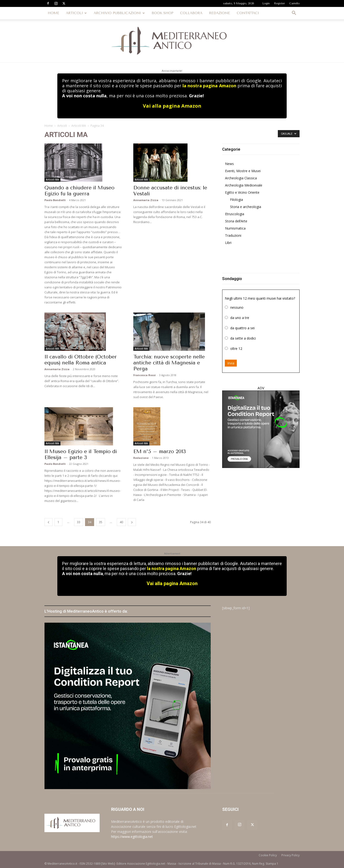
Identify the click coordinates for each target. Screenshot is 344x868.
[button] (294, 14)
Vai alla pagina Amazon (172, 106)
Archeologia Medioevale (244, 185)
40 (121, 522)
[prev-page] (48, 522)
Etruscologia (235, 214)
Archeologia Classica (241, 178)
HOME (54, 13)
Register (279, 3)
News (229, 164)
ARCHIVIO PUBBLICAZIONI (119, 13)
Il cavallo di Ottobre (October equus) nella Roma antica (81, 360)
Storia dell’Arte (236, 221)
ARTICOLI (76, 13)
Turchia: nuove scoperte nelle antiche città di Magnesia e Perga (169, 363)
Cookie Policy (268, 855)
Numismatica (235, 228)
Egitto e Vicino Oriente (242, 192)
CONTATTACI (248, 13)
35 (101, 522)
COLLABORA (191, 13)
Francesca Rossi (145, 375)
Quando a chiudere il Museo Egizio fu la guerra (79, 191)
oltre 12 (236, 349)
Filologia (236, 200)
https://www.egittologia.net (132, 837)
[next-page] (132, 522)
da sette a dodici (243, 338)
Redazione (141, 458)
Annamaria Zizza (146, 200)
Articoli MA (79, 126)
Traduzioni (233, 235)
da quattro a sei (242, 328)
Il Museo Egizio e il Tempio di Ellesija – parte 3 (81, 454)
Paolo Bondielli (55, 200)
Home (49, 126)
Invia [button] (231, 363)
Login (266, 3)
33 (79, 522)
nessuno (237, 307)
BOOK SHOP (163, 13)
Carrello (294, 3)
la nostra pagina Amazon (209, 86)
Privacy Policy (290, 855)
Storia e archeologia (246, 207)
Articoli (62, 126)
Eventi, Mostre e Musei (243, 171)
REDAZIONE (220, 13)
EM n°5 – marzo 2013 (160, 451)
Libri (228, 243)
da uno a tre (240, 318)
